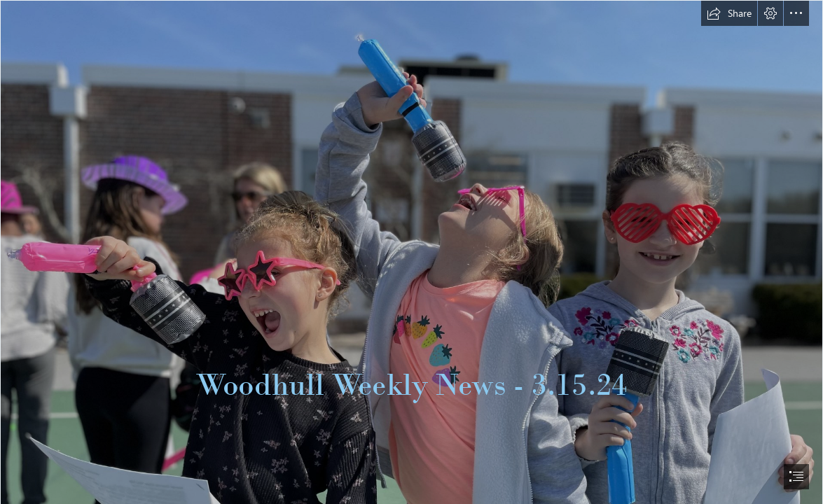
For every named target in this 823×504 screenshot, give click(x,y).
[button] (729, 13)
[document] (411, 252)
